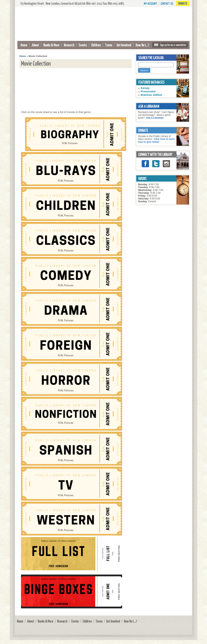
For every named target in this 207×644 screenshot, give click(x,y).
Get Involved (124, 45)
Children (96, 45)
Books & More (51, 45)
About (35, 45)
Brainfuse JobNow (151, 95)
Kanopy (145, 88)
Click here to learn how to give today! (156, 141)
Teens (109, 45)
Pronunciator (148, 92)
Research (69, 45)
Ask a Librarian (155, 118)
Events (83, 45)
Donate (183, 3)
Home (24, 45)
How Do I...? (142, 45)
